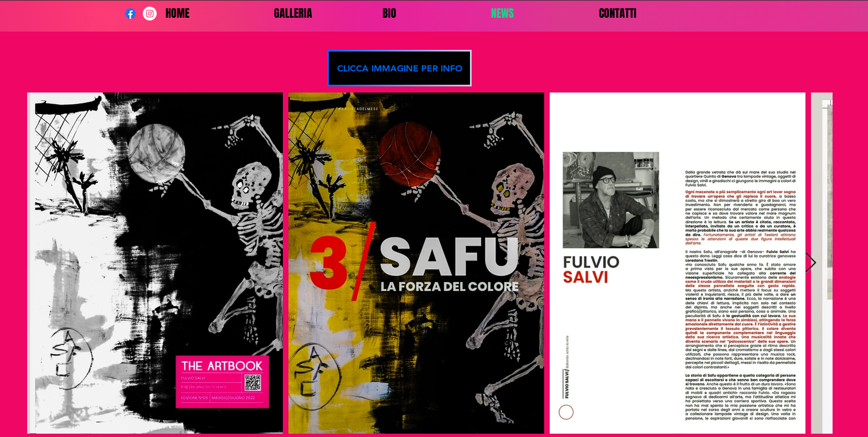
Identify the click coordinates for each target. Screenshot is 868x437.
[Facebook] (130, 14)
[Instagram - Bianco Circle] (150, 14)
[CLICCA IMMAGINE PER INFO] (399, 68)
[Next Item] (811, 263)
